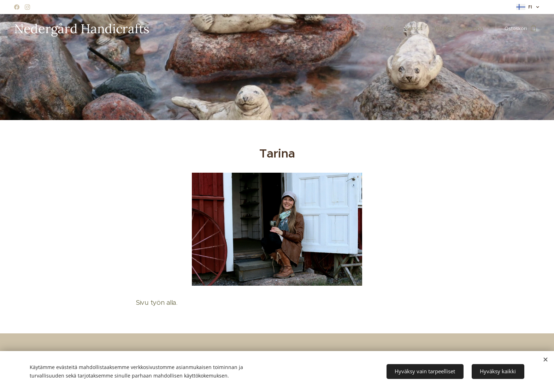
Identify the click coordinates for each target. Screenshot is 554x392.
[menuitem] (397, 29)
